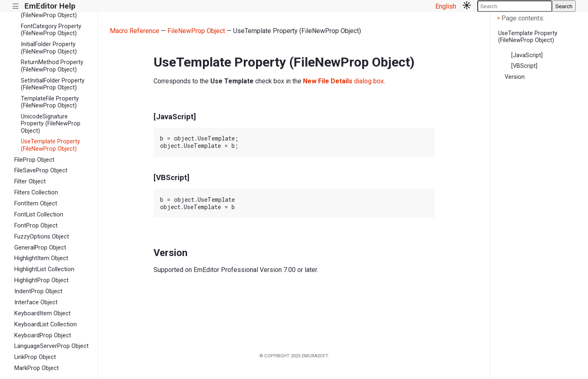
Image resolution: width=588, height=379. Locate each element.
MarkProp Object (37, 368)
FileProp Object (34, 160)
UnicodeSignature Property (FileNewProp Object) (51, 124)
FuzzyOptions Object (42, 237)
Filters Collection (36, 193)
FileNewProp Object (196, 31)
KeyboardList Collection (46, 324)
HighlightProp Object (41, 280)
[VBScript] (524, 66)
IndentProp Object (38, 291)
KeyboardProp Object (43, 336)
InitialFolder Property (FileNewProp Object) (49, 48)
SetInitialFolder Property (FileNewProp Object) (53, 84)
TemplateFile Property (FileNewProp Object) (50, 102)
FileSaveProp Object (41, 171)
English (446, 6)
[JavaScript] (527, 55)
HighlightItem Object (41, 258)
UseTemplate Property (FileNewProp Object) (50, 145)
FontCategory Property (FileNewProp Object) (51, 30)
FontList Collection (39, 215)
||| (16, 6)
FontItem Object (36, 204)
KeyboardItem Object (42, 313)
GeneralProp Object (40, 248)
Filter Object (30, 182)
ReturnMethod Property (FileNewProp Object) (52, 66)
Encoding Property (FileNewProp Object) (49, 12)
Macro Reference (135, 31)
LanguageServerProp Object (51, 346)
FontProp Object (36, 226)
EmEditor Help (50, 6)
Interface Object (36, 302)
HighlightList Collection (44, 269)
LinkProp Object (35, 357)
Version (515, 77)
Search (564, 6)
